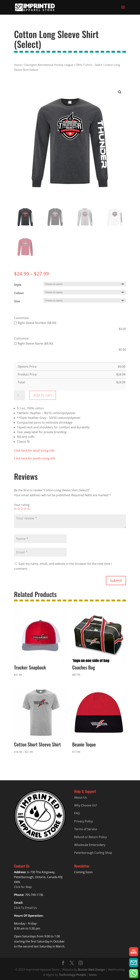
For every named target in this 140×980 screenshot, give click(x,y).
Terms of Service (86, 829)
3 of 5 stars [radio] (22, 509)
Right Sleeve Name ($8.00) (34, 343)
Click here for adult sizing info (34, 450)
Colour (19, 293)
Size (17, 301)
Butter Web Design (92, 970)
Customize (21, 318)
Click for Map (23, 887)
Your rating (22, 505)
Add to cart (43, 395)
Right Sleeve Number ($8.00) (35, 323)
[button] (120, 92)
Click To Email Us (26, 908)
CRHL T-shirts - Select (89, 65)
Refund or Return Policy (91, 837)
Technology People (72, 975)
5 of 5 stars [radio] (28, 509)
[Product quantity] (20, 395)
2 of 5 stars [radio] (19, 509)
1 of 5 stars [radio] (15, 509)
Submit (116, 580)
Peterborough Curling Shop (93, 853)
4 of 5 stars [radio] (25, 509)
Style (18, 285)
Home (18, 65)
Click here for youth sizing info (35, 458)
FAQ (77, 813)
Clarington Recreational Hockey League (49, 65)
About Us (81, 797)
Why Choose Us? (86, 805)
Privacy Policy (83, 821)
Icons (93, 975)
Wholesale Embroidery (90, 845)
